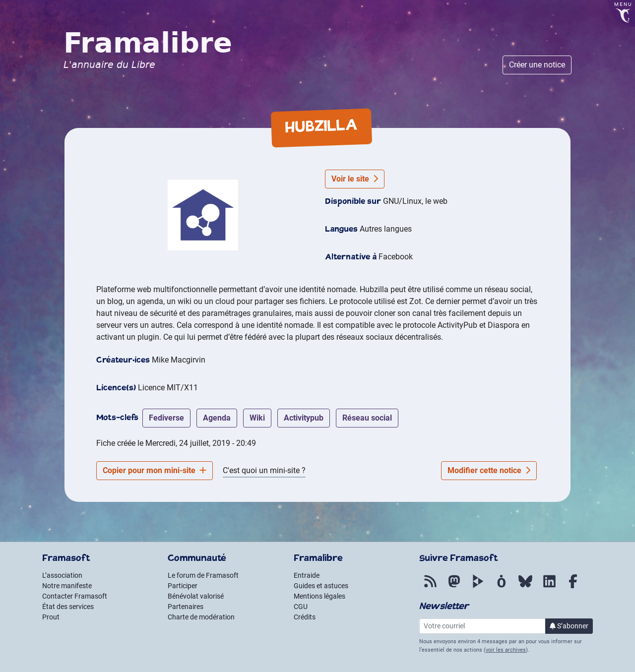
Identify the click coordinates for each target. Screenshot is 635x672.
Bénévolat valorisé (196, 596)
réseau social (367, 418)
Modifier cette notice (489, 470)
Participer (183, 586)
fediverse (166, 418)
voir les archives (506, 650)
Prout (51, 617)
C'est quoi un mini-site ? (264, 470)
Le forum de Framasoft (203, 575)
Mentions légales (319, 596)
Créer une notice (537, 65)
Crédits (305, 617)
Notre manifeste (67, 586)
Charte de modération (201, 617)
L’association (62, 575)
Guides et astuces (321, 586)
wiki (257, 418)
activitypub (304, 418)
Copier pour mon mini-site (155, 470)
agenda (217, 418)
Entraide (307, 575)
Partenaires (186, 607)
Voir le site (355, 179)
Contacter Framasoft (75, 596)
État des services (68, 607)
